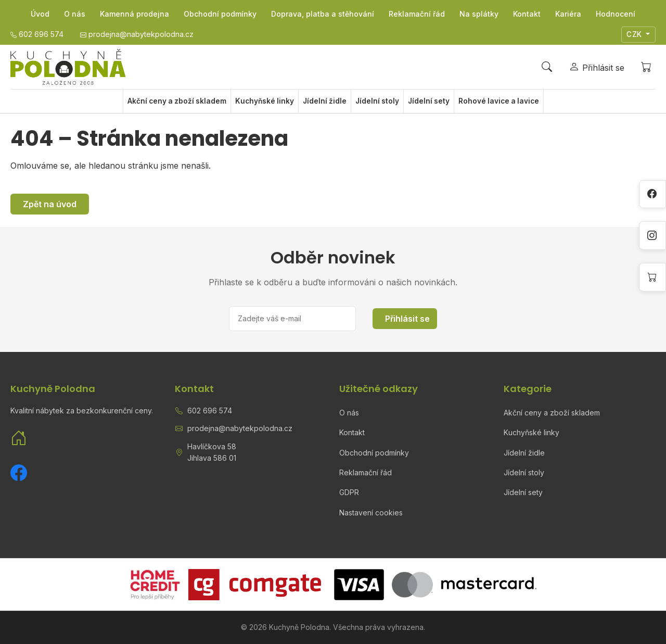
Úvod (40, 14)
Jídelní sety (429, 101)
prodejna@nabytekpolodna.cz (240, 428)
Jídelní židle (325, 101)
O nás (75, 14)
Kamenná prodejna (135, 14)
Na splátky (479, 14)
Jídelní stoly (377, 101)
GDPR (349, 492)
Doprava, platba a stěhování (323, 14)
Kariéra (568, 14)
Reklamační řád (417, 14)
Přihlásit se (407, 319)
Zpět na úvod (50, 204)
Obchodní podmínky (220, 14)
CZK (635, 34)
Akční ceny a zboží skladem (177, 101)
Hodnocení (616, 14)
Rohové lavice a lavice (499, 101)
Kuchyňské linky (265, 101)
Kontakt (527, 14)
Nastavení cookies (371, 513)
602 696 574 (210, 411)
